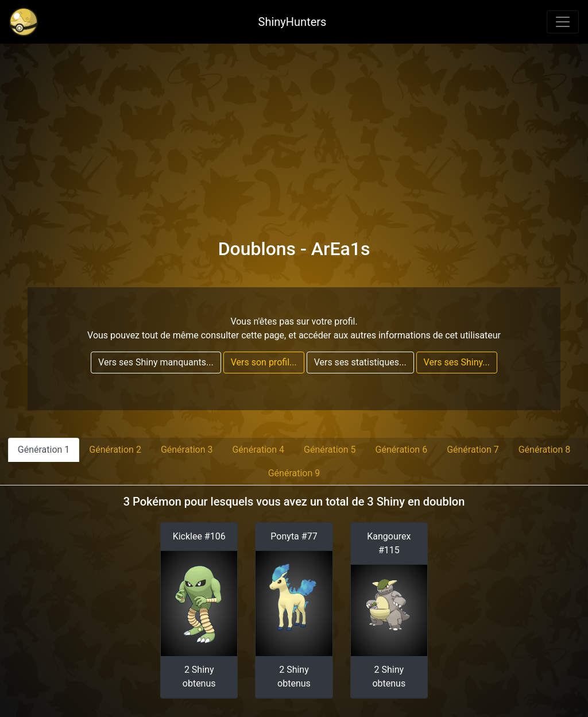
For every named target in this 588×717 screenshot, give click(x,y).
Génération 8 (545, 450)
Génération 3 (187, 450)
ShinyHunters (293, 22)
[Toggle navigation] (563, 22)
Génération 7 (473, 450)
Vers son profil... (264, 362)
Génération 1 (44, 450)
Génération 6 (402, 450)
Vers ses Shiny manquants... (156, 362)
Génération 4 (258, 450)
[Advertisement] (294, 130)
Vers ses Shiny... (457, 362)
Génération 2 (115, 450)
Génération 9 (294, 473)
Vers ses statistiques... (360, 362)
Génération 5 (330, 450)
